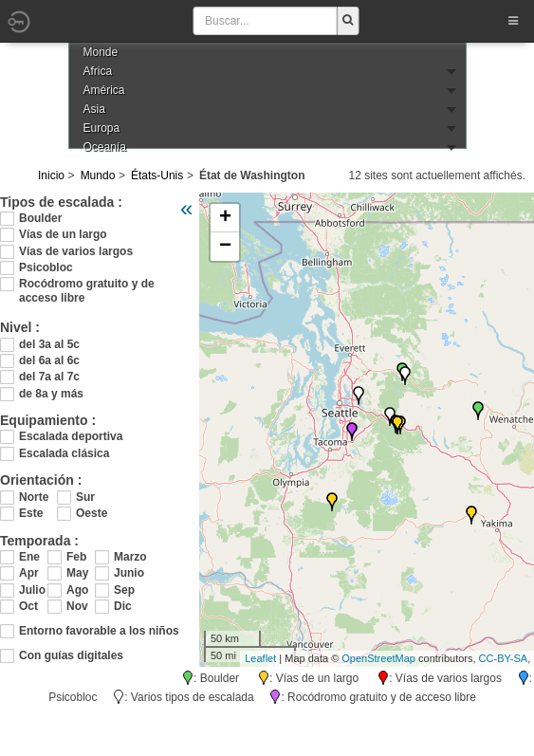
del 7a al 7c (49, 377)
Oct (28, 606)
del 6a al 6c (49, 360)
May (77, 573)
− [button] (225, 247)
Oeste (92, 513)
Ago (77, 590)
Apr (29, 573)
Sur (85, 497)
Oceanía (105, 147)
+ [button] (225, 218)
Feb (76, 557)
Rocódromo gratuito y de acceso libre (87, 284)
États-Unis (157, 175)
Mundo (98, 175)
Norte (34, 497)
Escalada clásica (64, 453)
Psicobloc (46, 267)
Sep (124, 590)
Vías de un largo (63, 234)
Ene (29, 557)
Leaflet (260, 658)
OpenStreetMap (378, 658)
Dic (123, 606)
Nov (77, 606)
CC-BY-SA (504, 658)
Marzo (128, 557)
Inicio (51, 175)
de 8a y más (51, 394)
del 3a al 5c (49, 344)
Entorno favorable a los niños (99, 631)
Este (31, 513)
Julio (32, 590)
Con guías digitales (71, 655)
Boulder (40, 218)
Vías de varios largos (76, 251)
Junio (128, 573)
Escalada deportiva (71, 436)
